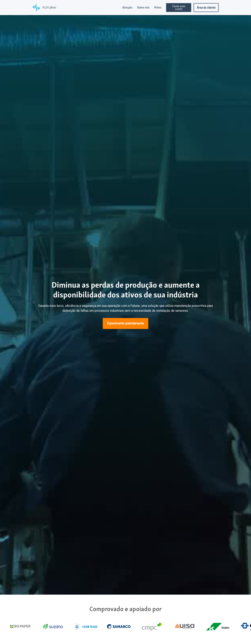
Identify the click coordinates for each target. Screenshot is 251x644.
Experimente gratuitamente (125, 323)
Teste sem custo (179, 8)
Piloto (158, 7)
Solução (127, 7)
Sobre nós (143, 7)
